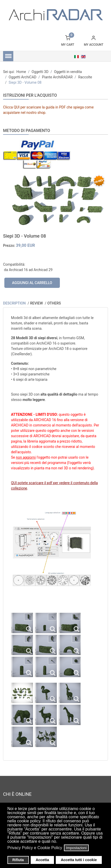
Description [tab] (15, 303)
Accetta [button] (42, 860)
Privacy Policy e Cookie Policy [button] (35, 848)
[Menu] (8, 56)
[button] (59, 842)
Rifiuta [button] (18, 860)
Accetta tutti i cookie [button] (79, 860)
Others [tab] (54, 303)
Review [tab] (37, 303)
